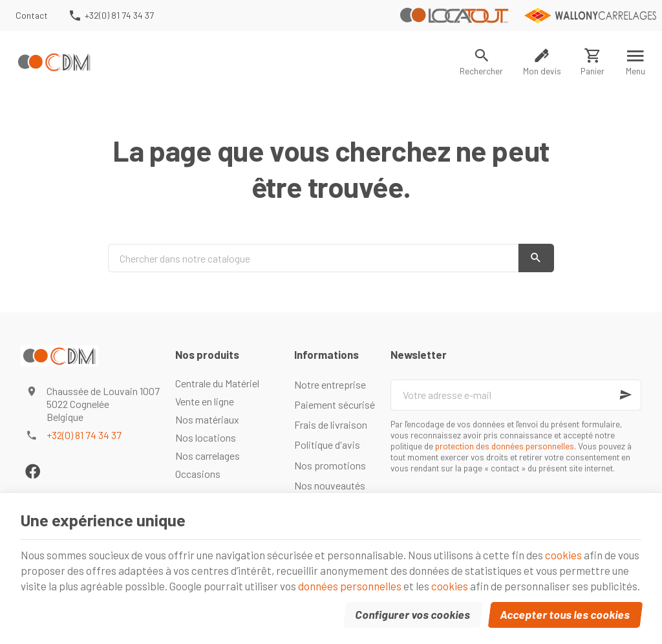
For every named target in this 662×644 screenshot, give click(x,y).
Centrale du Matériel (217, 383)
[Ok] (626, 395)
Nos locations (206, 437)
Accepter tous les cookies (565, 614)
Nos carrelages (208, 456)
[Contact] (32, 16)
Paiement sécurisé (335, 404)
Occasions (198, 474)
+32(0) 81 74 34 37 (84, 435)
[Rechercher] (482, 62)
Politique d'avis (327, 445)
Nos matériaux (207, 419)
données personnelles (350, 586)
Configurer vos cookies (413, 614)
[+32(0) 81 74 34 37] (111, 16)
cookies (563, 555)
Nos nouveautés (330, 485)
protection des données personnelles (505, 446)
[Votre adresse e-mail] (516, 395)
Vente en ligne (205, 401)
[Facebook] (32, 471)
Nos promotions (330, 465)
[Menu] (636, 62)
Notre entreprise (330, 384)
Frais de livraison (331, 424)
